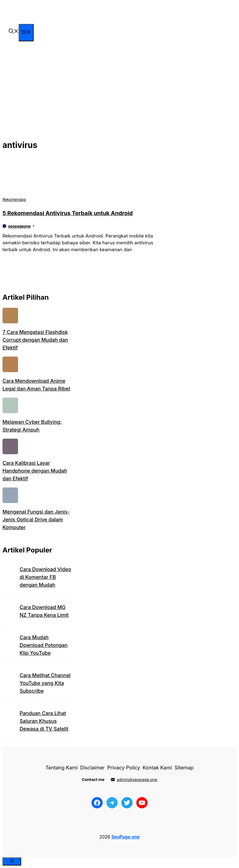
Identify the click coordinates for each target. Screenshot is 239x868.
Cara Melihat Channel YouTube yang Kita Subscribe (45, 683)
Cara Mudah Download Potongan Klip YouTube (44, 645)
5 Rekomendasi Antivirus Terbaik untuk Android (68, 213)
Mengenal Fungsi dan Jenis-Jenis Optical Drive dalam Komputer (36, 519)
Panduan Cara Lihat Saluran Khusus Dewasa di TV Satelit (44, 721)
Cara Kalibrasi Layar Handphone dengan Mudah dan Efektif (35, 471)
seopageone (19, 226)
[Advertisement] (119, 91)
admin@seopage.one (137, 779)
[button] (14, 32)
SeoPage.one (126, 837)
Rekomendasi (14, 199)
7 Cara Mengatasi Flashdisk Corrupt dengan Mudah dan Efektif (35, 340)
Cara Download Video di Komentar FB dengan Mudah (45, 577)
